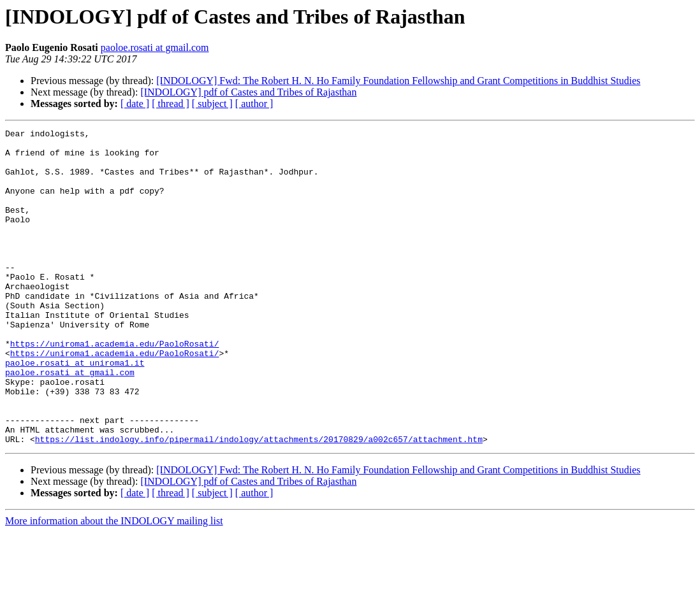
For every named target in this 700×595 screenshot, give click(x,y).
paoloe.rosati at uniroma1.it (75, 410)
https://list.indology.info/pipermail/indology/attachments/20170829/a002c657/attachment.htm (259, 502)
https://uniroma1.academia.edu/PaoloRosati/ (115, 387)
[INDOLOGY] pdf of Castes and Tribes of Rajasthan (248, 92)
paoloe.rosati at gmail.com (155, 47)
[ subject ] (212, 104)
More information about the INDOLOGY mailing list (114, 584)
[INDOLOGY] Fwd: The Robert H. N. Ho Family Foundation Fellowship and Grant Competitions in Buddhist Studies (398, 81)
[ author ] (254, 104)
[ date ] (135, 104)
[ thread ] (171, 104)
